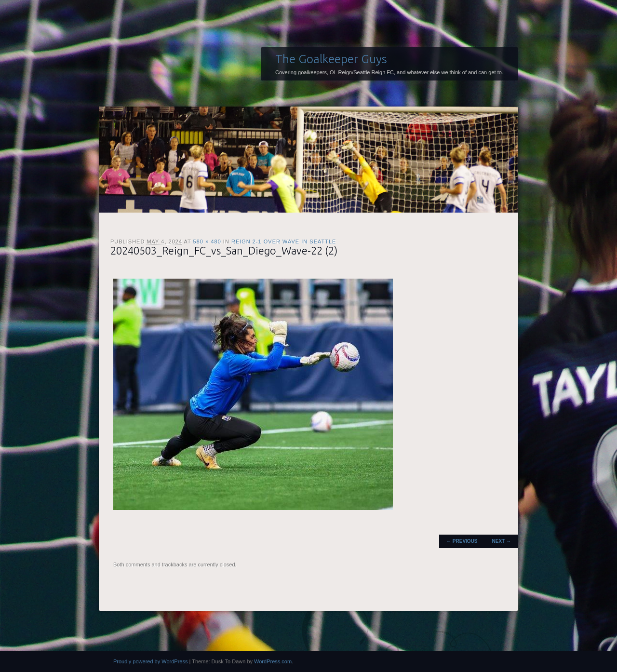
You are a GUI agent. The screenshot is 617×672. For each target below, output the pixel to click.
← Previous (462, 541)
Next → (502, 541)
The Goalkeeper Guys (331, 59)
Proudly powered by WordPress (150, 661)
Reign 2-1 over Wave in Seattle (284, 242)
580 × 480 (207, 242)
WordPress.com (273, 661)
